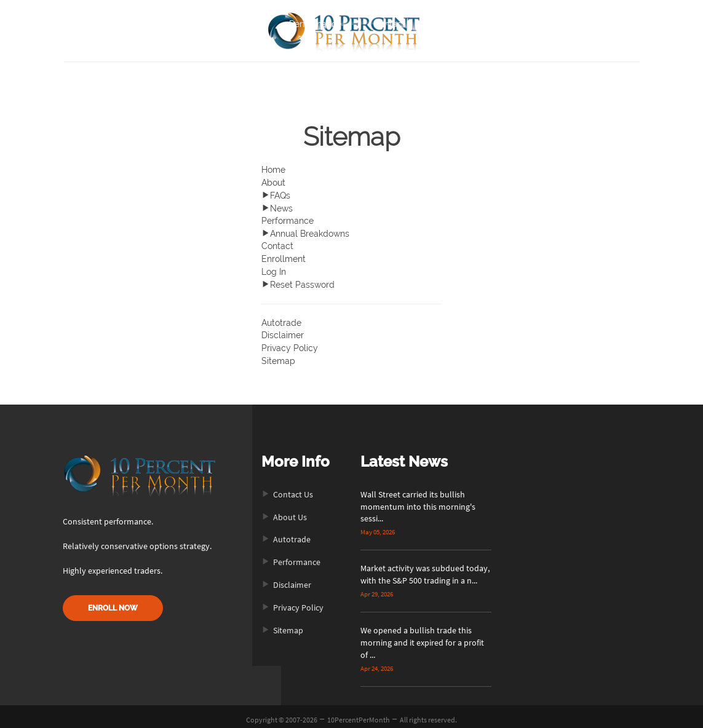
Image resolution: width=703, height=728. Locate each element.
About (245, 24)
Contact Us (287, 488)
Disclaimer (283, 330)
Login (509, 24)
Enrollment (284, 256)
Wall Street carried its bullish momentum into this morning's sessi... (418, 501)
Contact (389, 24)
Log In (274, 268)
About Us (284, 511)
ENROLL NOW (113, 601)
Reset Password (298, 280)
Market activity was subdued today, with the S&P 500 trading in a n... (425, 569)
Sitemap (278, 355)
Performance (315, 24)
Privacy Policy (290, 342)
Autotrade (281, 318)
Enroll (449, 24)
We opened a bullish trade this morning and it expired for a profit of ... (422, 637)
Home (189, 24)
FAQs (276, 194)
